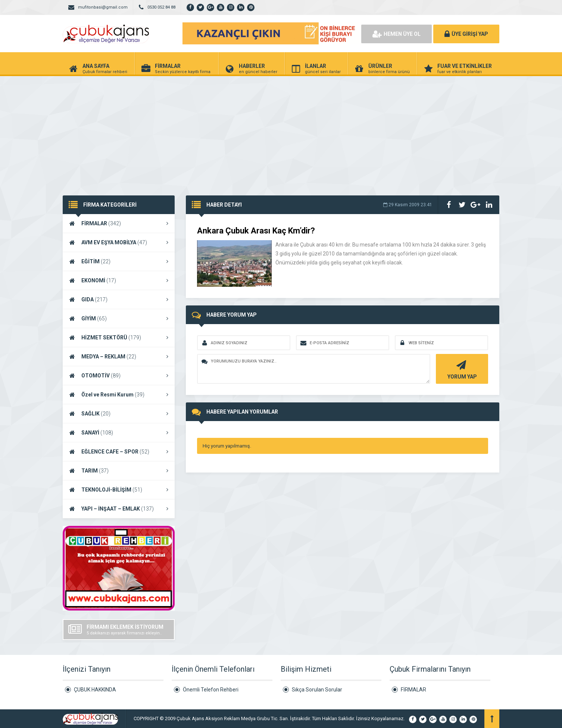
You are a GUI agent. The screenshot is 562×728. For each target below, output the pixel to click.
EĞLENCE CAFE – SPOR (119, 452)
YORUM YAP (461, 369)
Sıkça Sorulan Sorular (317, 690)
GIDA (119, 299)
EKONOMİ (119, 280)
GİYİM (119, 318)
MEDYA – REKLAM (119, 357)
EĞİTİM (119, 261)
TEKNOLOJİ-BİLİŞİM (119, 490)
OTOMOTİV (119, 376)
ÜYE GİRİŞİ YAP (466, 34)
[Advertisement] (281, 132)
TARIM (119, 471)
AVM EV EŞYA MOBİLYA (119, 242)
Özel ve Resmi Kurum (119, 395)
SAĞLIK (119, 414)
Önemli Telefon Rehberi (211, 690)
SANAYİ (119, 433)
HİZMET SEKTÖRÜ (119, 338)
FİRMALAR (119, 223)
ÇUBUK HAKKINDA (95, 690)
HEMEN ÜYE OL (396, 34)
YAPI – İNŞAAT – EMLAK (119, 509)
